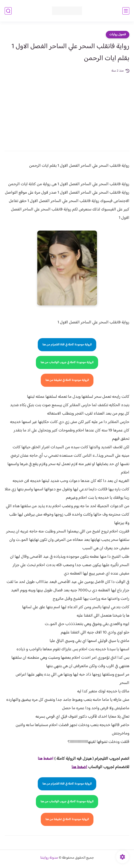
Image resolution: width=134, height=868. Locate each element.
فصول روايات (118, 35)
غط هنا (43, 759)
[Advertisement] (67, 109)
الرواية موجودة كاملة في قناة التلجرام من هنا (67, 345)
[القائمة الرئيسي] (126, 11)
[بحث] (8, 11)
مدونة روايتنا (49, 858)
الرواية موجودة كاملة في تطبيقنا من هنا (67, 380)
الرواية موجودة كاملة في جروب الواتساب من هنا (67, 362)
